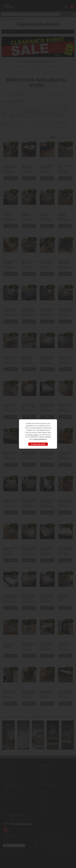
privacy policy (33, 435)
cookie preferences (40, 439)
